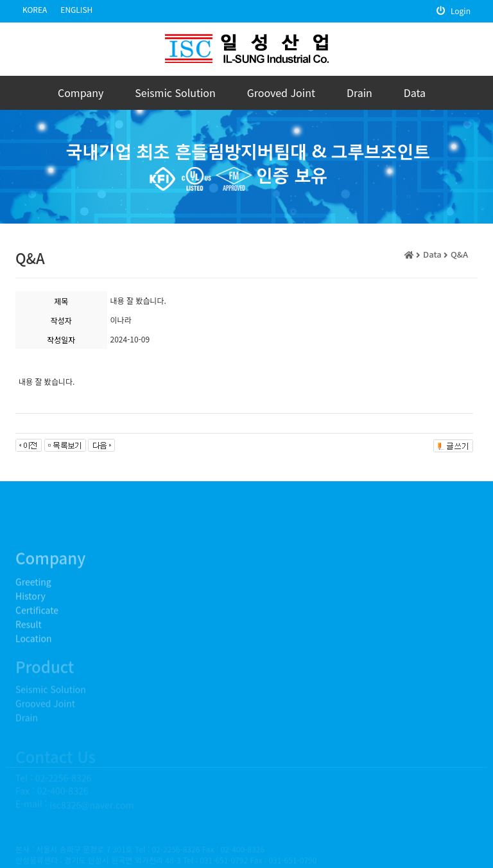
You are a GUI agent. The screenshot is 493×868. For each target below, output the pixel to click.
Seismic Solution (175, 93)
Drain (359, 93)
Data (415, 93)
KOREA (35, 9)
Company (81, 93)
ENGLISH (76, 9)
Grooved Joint (281, 93)
